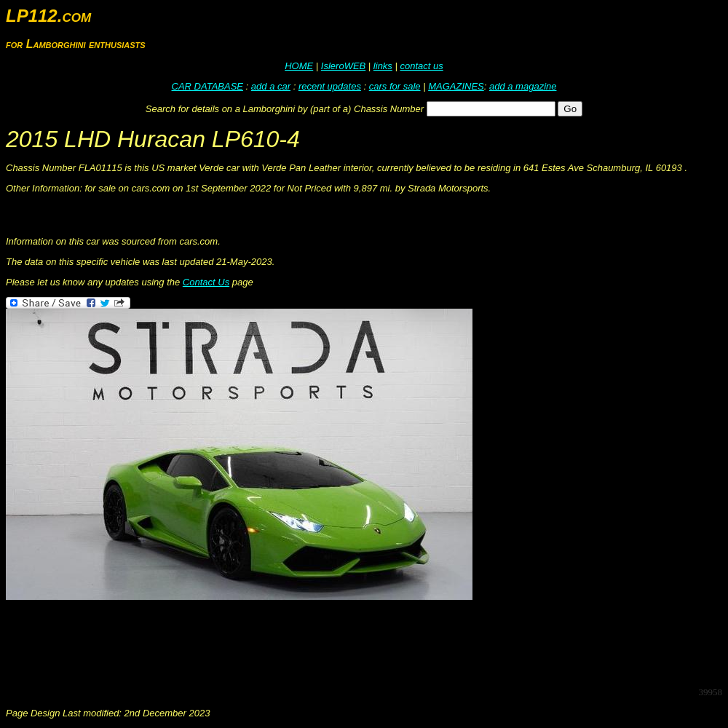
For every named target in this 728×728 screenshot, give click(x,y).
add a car (271, 86)
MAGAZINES (456, 86)
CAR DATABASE (207, 86)
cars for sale (395, 86)
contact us (421, 66)
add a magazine (523, 86)
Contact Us (206, 282)
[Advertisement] (271, 642)
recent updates (330, 86)
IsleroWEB (343, 66)
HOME (299, 66)
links (383, 66)
